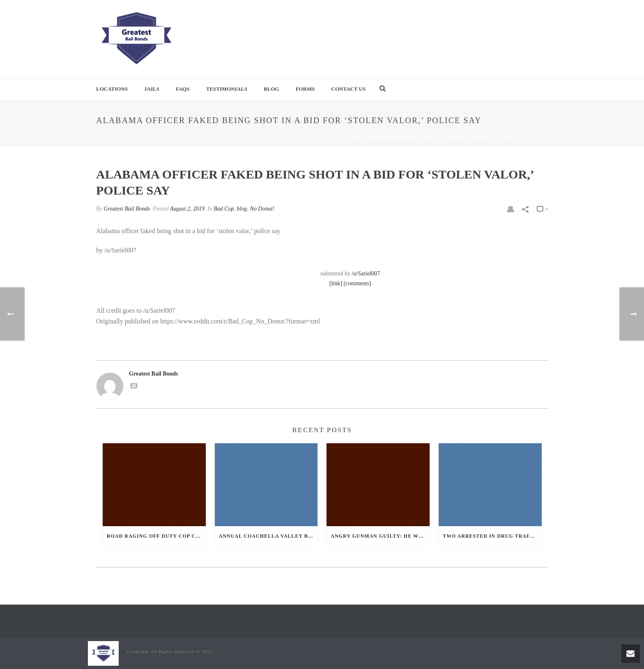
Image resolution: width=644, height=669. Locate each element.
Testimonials (227, 89)
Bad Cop (327, 138)
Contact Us (349, 89)
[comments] (357, 283)
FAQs (183, 89)
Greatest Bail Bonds (127, 209)
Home (305, 138)
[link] (336, 283)
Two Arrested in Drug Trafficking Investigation (492, 536)
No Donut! (262, 209)
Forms (305, 89)
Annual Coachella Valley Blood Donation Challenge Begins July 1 (268, 536)
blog (242, 209)
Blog (271, 89)
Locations (112, 89)
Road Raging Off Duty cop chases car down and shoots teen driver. (156, 536)
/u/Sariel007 (366, 274)
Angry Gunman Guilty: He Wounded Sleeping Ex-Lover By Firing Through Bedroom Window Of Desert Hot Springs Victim (380, 536)
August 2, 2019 (187, 209)
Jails (152, 89)
